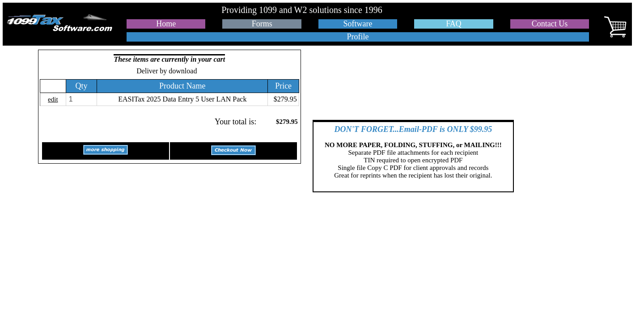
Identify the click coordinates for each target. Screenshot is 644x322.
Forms (262, 24)
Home (166, 24)
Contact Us (550, 24)
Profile (358, 37)
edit (53, 99)
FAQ (454, 24)
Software (358, 24)
